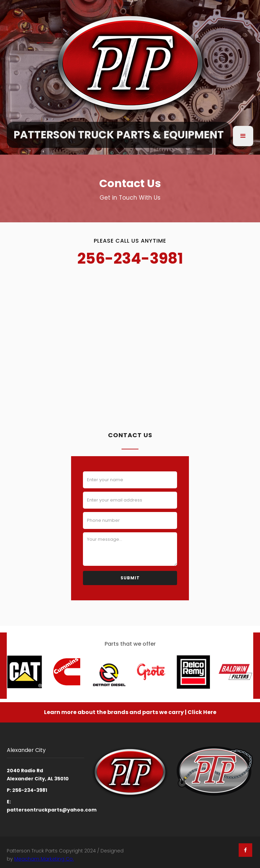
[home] (119, 137)
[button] (243, 136)
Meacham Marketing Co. (44, 859)
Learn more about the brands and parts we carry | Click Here (130, 712)
